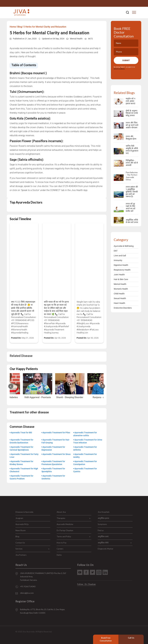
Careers (60, 549)
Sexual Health (120, 298)
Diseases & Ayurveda (24, 512)
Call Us (131, 638)
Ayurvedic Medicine (65, 524)
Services (19, 549)
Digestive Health (121, 265)
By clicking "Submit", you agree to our (125, 68)
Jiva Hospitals (104, 512)
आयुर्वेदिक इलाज (103, 518)
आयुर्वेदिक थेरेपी (103, 543)
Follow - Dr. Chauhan (86, 584)
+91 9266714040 (134, 3)
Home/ (13, 27)
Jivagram (19, 518)
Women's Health (121, 289)
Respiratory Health (122, 270)
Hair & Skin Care (121, 279)
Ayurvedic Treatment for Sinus (57, 454)
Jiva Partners (21, 555)
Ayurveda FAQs (22, 524)
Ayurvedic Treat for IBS (21, 433)
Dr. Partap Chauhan (65, 530)
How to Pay (62, 543)
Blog (17, 536)
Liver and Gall (120, 256)
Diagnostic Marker (106, 549)
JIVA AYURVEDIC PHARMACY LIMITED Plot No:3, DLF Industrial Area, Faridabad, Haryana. (43, 577)
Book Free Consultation (106, 639)
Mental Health (76, 39)
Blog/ (20, 27)
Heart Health (119, 303)
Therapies (61, 518)
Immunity (118, 260)
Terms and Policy (64, 536)
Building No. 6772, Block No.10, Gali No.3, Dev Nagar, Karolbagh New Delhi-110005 (43, 611)
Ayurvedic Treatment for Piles (56, 433)
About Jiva (61, 512)
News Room (21, 530)
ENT (116, 251)
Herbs (59, 555)
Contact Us (20, 543)
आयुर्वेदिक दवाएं (103, 536)
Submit (126, 60)
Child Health (119, 294)
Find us (101, 530)
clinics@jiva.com (27, 593)
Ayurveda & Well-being (124, 246)
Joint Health (119, 275)
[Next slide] (103, 386)
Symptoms (102, 524)
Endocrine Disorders (123, 308)
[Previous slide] (11, 386)
